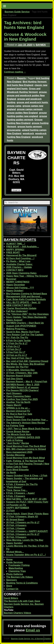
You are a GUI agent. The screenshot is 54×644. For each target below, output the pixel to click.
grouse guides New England (22, 113)
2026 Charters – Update (19, 267)
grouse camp (14, 106)
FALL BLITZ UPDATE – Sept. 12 (23, 302)
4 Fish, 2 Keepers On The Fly (22, 484)
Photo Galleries (15, 574)
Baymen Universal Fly (18, 411)
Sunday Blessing (15, 455)
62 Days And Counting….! (20, 258)
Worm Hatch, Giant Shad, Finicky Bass (27, 514)
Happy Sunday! (15, 543)
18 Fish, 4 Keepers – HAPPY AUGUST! (27, 531)
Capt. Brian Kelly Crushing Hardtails (26, 299)
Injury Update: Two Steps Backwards (26, 317)
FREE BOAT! (13, 252)
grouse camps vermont (30, 109)
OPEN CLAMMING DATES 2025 (23, 437)
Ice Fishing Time (15, 426)
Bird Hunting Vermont (34, 82)
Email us (33, 630)
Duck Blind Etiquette (17, 470)
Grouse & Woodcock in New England (25, 37)
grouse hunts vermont (30, 127)
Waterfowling (16, 568)
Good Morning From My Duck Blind (25, 458)
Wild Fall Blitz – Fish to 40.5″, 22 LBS (26, 499)
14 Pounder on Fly (16, 505)
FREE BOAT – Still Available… (23, 247)
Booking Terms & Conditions (22, 583)
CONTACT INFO (15, 270)
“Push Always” (14, 487)
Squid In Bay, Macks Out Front (23, 332)
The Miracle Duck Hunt (19, 434)
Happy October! (15, 291)
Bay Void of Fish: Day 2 (19, 358)
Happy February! (15, 417)
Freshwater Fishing (19, 565)
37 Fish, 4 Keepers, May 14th (22, 373)
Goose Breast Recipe (18, 432)
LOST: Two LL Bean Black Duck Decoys (28, 429)
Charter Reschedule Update (21, 308)
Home (9, 559)
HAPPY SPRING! (15, 250)
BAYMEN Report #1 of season (22, 387)
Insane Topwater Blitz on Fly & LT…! (26, 555)
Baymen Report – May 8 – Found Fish (27, 382)
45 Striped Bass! (15, 520)
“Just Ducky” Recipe (18, 443)
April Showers (14, 393)
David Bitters (11, 598)
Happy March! (14, 405)
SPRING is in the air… (18, 408)
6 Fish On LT (13, 346)
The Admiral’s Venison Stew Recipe (26, 423)
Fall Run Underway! (17, 311)
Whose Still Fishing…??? (20, 288)
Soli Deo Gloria (14, 379)
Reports (21, 78)
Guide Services (15, 562)
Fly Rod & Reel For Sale (19, 414)
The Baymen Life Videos (20, 577)
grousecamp (14, 130)
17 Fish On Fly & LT (17, 343)
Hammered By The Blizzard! (21, 255)
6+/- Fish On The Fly (17, 338)
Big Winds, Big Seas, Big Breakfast (25, 364)
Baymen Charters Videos (17, 613)
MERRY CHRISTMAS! (18, 282)
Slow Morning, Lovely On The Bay (25, 540)
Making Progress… (17, 329)
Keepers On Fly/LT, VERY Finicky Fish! (27, 502)
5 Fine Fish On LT (16, 352)
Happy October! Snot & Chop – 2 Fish (27, 476)
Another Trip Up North (18, 402)
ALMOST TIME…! (16, 244)
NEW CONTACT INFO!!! (19, 305)
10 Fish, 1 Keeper (16, 528)
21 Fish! (11, 511)
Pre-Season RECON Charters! (22, 390)
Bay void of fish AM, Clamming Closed (27, 361)
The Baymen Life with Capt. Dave (22, 601)
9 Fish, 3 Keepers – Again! (21, 493)
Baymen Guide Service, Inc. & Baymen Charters (31, 639)
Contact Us (12, 589)
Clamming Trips (17, 571)
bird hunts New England (20, 85)
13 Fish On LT (14, 349)
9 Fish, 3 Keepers (16, 496)
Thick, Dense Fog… (17, 490)
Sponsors (12, 580)
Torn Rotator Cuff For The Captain (25, 335)
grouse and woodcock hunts (32, 102)
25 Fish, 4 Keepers (16, 525)
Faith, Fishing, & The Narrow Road (25, 461)
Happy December (16, 285)
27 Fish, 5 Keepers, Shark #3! (22, 517)
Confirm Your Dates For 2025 (22, 399)
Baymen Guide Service (17, 12)
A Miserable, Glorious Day (20, 370)
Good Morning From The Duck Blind (26, 446)
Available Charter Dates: (19, 264)
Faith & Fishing (15, 440)
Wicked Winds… (15, 552)
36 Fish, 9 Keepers (16, 537)
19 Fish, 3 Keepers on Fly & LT (23, 534)
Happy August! (14, 320)
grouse (43, 92)
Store (9, 586)
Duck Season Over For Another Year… (27, 420)
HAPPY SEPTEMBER (18, 508)
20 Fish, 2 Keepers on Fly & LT (23, 522)
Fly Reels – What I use (18, 261)
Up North (11, 473)
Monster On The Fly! (17, 367)
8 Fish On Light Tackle (18, 341)
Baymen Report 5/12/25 (19, 376)
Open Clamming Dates (19, 396)
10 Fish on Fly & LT (17, 355)
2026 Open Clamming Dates (21, 273)
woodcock (28, 133)
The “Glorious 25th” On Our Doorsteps (27, 314)
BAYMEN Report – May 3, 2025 (23, 385)
